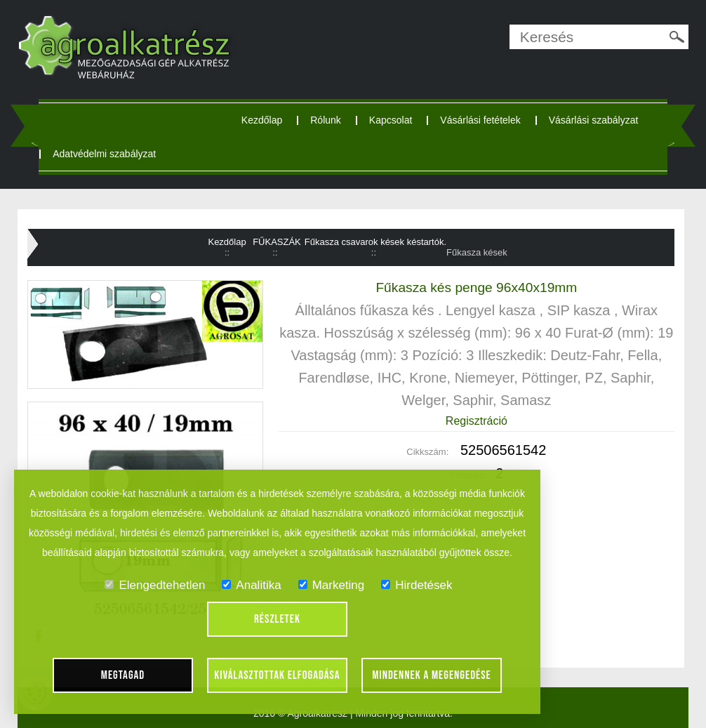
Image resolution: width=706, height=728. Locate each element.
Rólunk (326, 120)
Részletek (277, 619)
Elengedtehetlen (155, 585)
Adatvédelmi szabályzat (104, 154)
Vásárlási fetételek (480, 120)
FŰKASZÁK (277, 242)
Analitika (251, 585)
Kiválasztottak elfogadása (277, 675)
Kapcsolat (391, 120)
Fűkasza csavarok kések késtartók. (375, 242)
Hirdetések (417, 585)
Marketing (332, 585)
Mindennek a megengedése (432, 675)
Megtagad (123, 675)
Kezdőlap (262, 120)
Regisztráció (477, 421)
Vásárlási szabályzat (594, 120)
